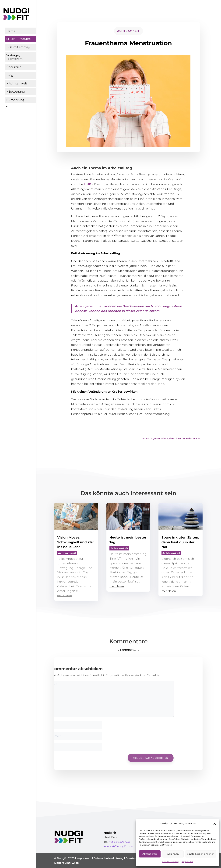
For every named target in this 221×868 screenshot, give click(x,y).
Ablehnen (173, 854)
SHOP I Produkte (19, 39)
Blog (10, 75)
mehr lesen (65, 595)
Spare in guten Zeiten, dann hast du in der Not (180, 542)
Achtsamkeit (128, 31)
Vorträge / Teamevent (14, 57)
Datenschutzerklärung (109, 858)
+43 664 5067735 (119, 842)
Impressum (187, 862)
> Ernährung (15, 100)
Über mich (14, 67)
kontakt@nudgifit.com (119, 846)
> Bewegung (16, 92)
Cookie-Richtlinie (170, 862)
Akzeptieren (150, 854)
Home (11, 31)
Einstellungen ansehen (201, 854)
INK (89, 184)
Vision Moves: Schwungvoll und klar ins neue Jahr (76, 542)
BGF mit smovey (18, 47)
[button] (215, 824)
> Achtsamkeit (17, 83)
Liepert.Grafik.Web (67, 863)
